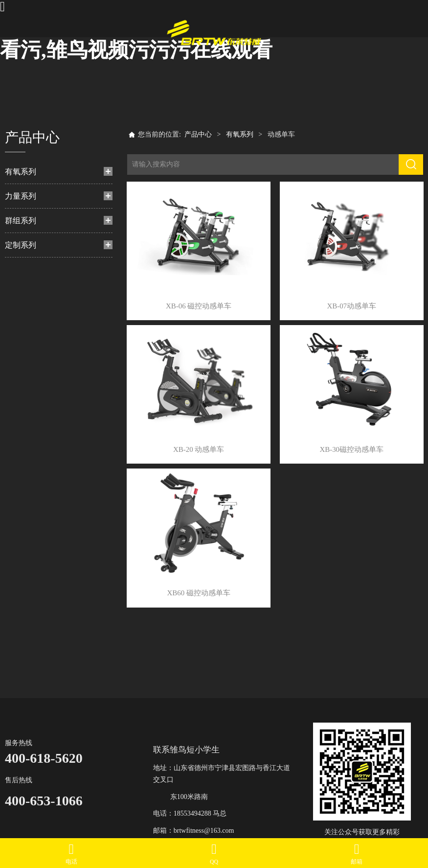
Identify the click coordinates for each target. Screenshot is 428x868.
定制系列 (21, 245)
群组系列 (21, 221)
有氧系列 (21, 172)
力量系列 (21, 196)
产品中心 (198, 134)
